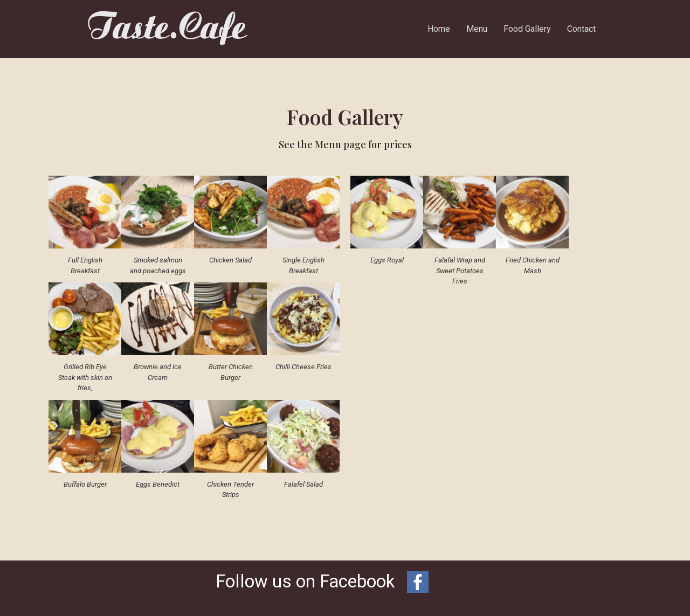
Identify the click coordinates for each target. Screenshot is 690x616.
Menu (477, 29)
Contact (581, 29)
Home (439, 29)
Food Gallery (527, 29)
